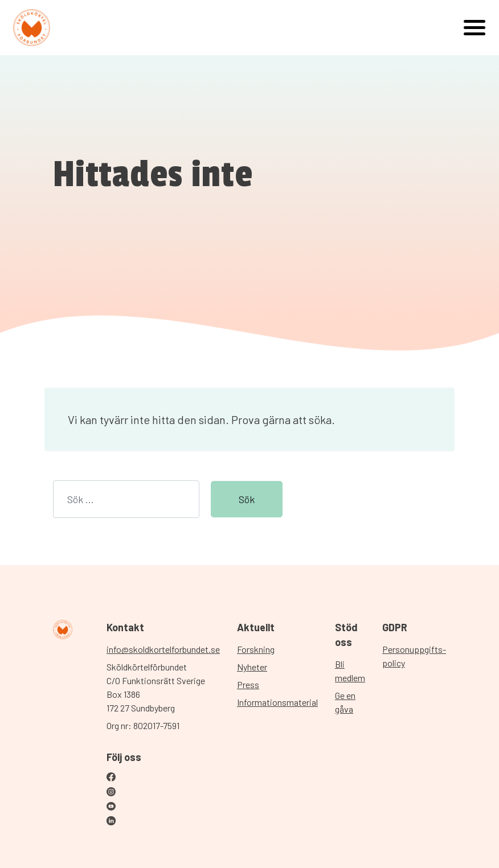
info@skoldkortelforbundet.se (163, 649)
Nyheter (252, 667)
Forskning (256, 649)
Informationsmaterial (277, 702)
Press (248, 684)
